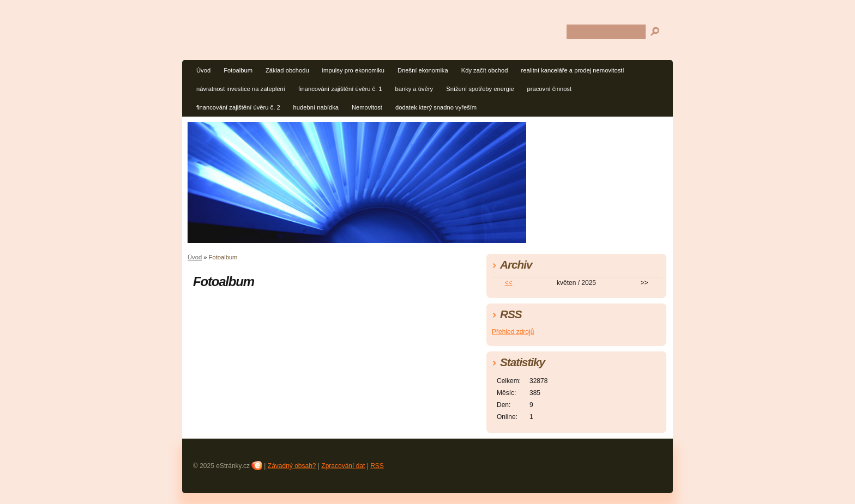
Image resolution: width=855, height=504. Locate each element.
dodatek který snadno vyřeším (436, 107)
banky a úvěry (414, 89)
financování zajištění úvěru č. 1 (340, 89)
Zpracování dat (343, 466)
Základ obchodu (287, 70)
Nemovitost (367, 107)
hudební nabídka (316, 107)
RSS (377, 466)
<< (509, 283)
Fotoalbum (238, 70)
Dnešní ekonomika (423, 70)
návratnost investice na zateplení (241, 89)
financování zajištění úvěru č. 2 (238, 107)
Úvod (203, 70)
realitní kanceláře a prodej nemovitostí (573, 70)
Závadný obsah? (292, 466)
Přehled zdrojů (513, 332)
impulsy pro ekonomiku (353, 70)
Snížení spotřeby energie (480, 89)
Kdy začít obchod (485, 70)
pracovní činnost (549, 89)
